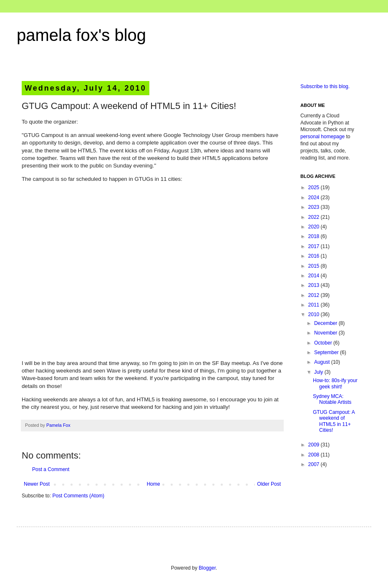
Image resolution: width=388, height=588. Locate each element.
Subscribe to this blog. (325, 86)
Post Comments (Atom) (78, 496)
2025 (315, 188)
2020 (315, 227)
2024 (315, 198)
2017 (315, 246)
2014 (315, 276)
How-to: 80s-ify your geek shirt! (335, 383)
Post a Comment (51, 469)
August (323, 362)
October (324, 343)
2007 (315, 464)
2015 (315, 266)
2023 (315, 207)
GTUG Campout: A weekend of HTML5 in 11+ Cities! (334, 421)
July (319, 372)
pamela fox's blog (81, 35)
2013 (315, 285)
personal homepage (322, 137)
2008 (315, 455)
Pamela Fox (58, 425)
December (326, 323)
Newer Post (37, 484)
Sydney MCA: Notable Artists (332, 399)
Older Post (269, 484)
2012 (315, 295)
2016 (315, 256)
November (326, 333)
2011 (315, 305)
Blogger (207, 568)
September (327, 352)
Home (154, 484)
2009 (315, 445)
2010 (315, 314)
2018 (315, 236)
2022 (315, 217)
